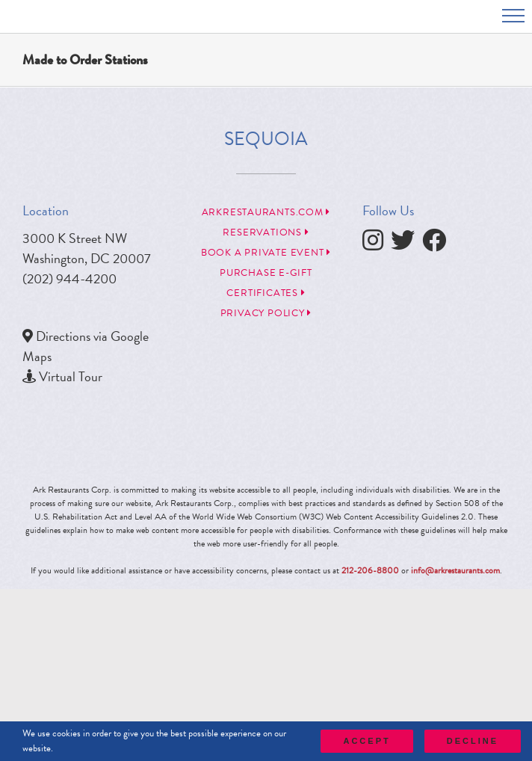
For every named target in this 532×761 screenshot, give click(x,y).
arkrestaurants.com (266, 212)
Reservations (266, 232)
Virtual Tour (71, 376)
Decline (473, 741)
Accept (366, 741)
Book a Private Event (266, 253)
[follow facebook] (438, 244)
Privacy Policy (266, 313)
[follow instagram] (377, 244)
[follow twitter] (406, 244)
